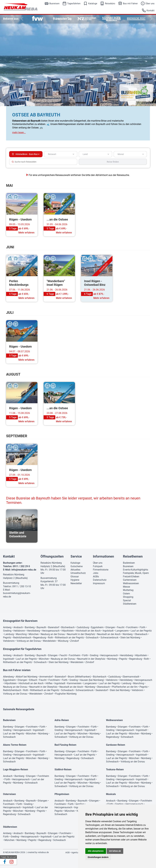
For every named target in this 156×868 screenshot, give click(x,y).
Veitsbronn (9, 641)
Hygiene (75, 580)
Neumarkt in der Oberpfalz (81, 634)
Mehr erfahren (26, 233)
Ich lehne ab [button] (115, 851)
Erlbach (33, 680)
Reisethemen (133, 556)
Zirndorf (75, 641)
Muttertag (128, 590)
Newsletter (76, 583)
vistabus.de (43, 852)
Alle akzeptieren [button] (96, 851)
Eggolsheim (97, 627)
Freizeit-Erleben (131, 577)
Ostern (126, 594)
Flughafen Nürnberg (66, 694)
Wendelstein (49, 641)
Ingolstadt (108, 631)
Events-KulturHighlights (136, 570)
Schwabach (92, 638)
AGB (67, 852)
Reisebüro (110, 3)
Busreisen (54, 3)
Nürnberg (128, 634)
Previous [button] (21, 19)
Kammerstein (74, 683)
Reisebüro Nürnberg (14, 575)
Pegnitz (7, 638)
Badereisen (129, 563)
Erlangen (110, 627)
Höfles (49, 683)
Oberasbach (141, 634)
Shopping (128, 597)
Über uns (150, 3)
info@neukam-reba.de (24, 570)
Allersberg (8, 677)
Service (76, 556)
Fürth (143, 627)
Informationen (103, 556)
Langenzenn (122, 631)
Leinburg (9, 634)
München (34, 634)
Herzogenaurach (51, 631)
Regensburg (40, 638)
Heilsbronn (19, 631)
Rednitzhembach (22, 638)
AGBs (96, 577)
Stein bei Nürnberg (130, 638)
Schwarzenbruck (109, 638)
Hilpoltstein (68, 631)
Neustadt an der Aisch (109, 634)
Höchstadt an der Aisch (88, 631)
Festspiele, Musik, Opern (136, 573)
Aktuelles (75, 570)
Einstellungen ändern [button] (98, 857)
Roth (51, 638)
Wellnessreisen (131, 583)
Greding (7, 631)
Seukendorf (102, 690)
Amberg (7, 627)
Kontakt (151, 10)
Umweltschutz (78, 573)
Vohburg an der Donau (29, 641)
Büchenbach (68, 627)
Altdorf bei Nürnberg (27, 677)
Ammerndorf (46, 677)
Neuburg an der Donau (53, 634)
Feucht (121, 627)
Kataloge (93, 3)
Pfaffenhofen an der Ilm (125, 687)
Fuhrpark (98, 566)
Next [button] (151, 19)
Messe (126, 587)
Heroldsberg (33, 631)
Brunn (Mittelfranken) (79, 677)
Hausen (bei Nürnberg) (92, 680)
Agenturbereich (79, 852)
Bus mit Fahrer (130, 3)
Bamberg (30, 627)
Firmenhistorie (101, 570)
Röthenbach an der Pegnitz (69, 638)
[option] (37, 19)
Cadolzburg (83, 627)
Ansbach (18, 627)
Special (127, 600)
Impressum (99, 583)
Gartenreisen (130, 580)
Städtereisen (130, 604)
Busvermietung (11, 583)
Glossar (75, 577)
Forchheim (132, 627)
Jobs (96, 573)
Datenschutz (100, 580)
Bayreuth (41, 627)
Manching (21, 634)
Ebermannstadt (131, 677)
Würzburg (63, 641)
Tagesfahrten (74, 3)
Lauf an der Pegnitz (141, 631)
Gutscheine (77, 566)
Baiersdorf (54, 627)
